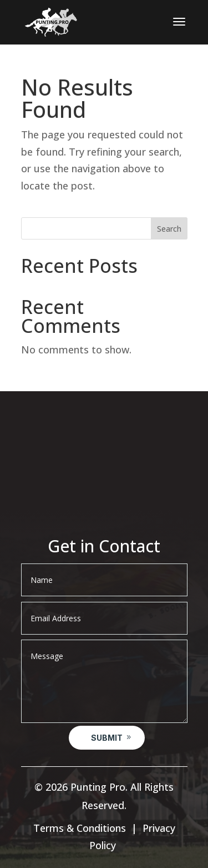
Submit (107, 738)
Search (169, 229)
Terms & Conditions (80, 828)
